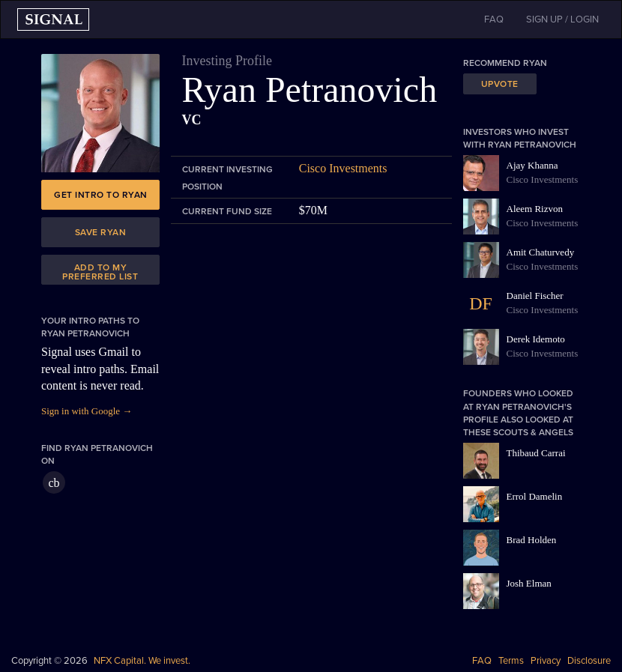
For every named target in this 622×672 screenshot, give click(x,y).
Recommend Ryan (505, 63)
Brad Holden (532, 540)
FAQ (482, 661)
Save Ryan (101, 232)
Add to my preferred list (100, 272)
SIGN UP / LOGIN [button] (562, 19)
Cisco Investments (343, 168)
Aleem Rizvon (535, 209)
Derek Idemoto (536, 339)
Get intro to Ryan (101, 195)
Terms (511, 661)
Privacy (546, 661)
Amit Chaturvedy (541, 252)
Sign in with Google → (87, 411)
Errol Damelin (535, 496)
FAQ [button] (494, 19)
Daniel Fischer (535, 296)
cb (54, 483)
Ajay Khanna (532, 165)
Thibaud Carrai (536, 453)
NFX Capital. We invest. (142, 661)
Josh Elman (529, 583)
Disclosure (589, 661)
